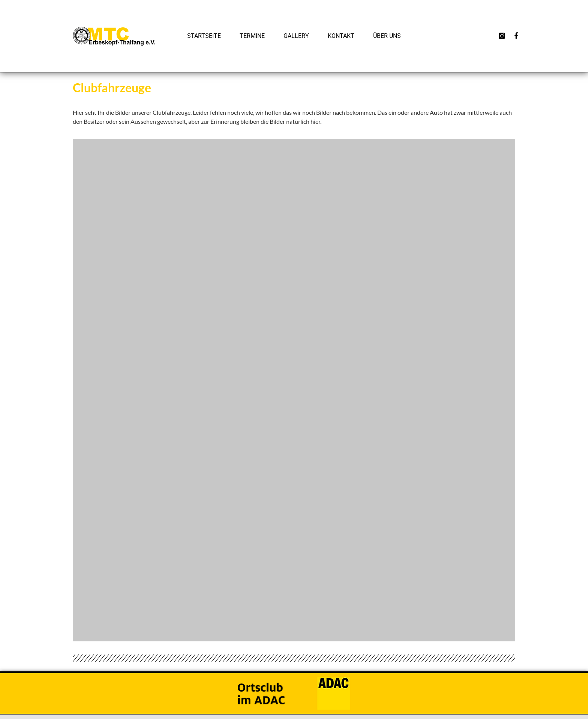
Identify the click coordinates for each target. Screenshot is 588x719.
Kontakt (341, 36)
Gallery (296, 36)
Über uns (387, 36)
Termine (252, 36)
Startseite (204, 36)
